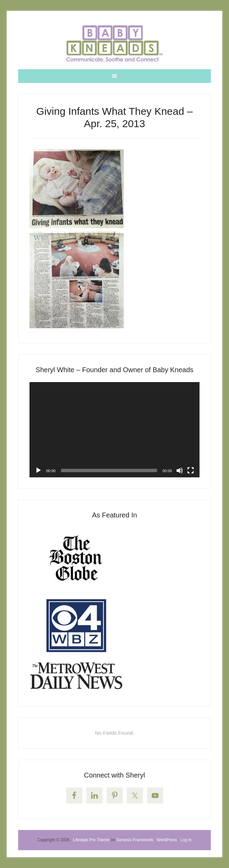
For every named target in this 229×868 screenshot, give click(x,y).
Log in (186, 840)
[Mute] (180, 470)
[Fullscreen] (191, 470)
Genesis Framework (135, 840)
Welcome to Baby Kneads (114, 44)
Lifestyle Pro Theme (91, 840)
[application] (114, 430)
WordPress (167, 840)
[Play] (38, 470)
